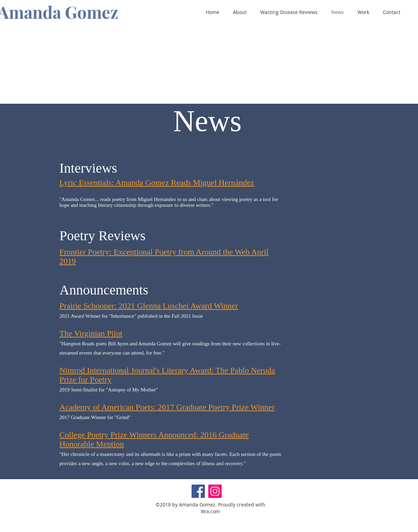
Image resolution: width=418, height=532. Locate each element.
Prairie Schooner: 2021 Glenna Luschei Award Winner (149, 306)
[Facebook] (198, 491)
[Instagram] (215, 491)
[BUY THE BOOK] (220, 95)
